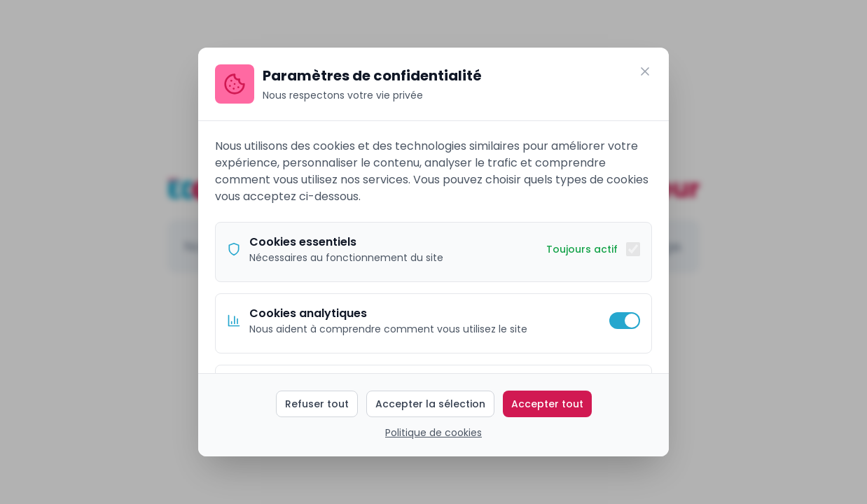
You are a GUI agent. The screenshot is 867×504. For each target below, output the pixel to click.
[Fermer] (645, 71)
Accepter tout (547, 404)
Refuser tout (317, 404)
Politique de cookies (433, 433)
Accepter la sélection (430, 404)
